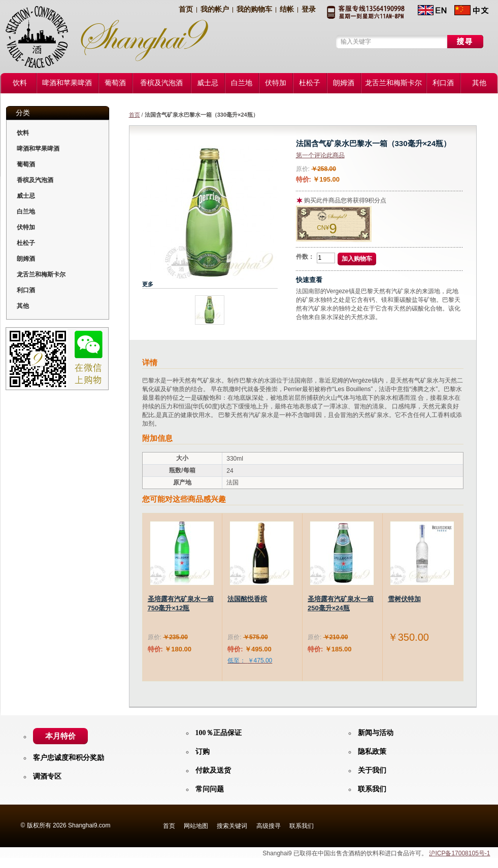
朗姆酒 (26, 259)
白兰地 (26, 212)
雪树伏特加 (404, 599)
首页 (186, 9)
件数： (305, 257)
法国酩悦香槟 (247, 599)
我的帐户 (215, 9)
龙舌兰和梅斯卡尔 (41, 274)
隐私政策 (372, 752)
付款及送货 (213, 770)
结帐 (287, 9)
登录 (309, 9)
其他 (23, 306)
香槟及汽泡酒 (35, 180)
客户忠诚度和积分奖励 (69, 758)
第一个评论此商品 (320, 155)
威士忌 (26, 196)
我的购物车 (254, 9)
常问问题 (210, 789)
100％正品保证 (219, 733)
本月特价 (60, 736)
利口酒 (26, 290)
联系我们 (372, 789)
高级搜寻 (269, 826)
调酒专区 (47, 776)
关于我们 (372, 770)
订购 (203, 752)
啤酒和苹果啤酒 (38, 149)
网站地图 (196, 826)
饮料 (23, 133)
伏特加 (26, 227)
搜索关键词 (232, 826)
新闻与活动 (376, 733)
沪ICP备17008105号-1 (459, 853)
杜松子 (26, 243)
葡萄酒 (26, 164)
